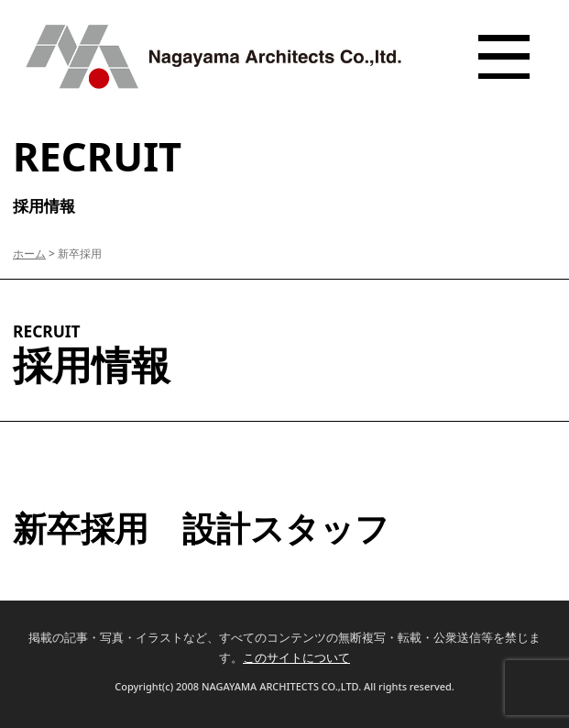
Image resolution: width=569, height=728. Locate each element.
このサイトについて (296, 657)
